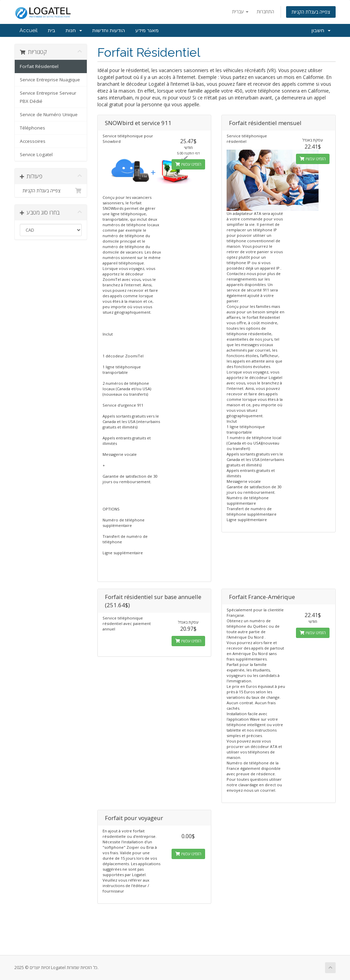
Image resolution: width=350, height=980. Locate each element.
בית (52, 30)
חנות (74, 30)
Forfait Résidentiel (39, 66)
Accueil (29, 30)
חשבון (321, 30)
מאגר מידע (147, 30)
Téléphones (32, 128)
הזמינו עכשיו (188, 164)
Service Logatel (36, 154)
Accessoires (33, 141)
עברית (240, 11)
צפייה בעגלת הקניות (311, 12)
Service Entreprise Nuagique (50, 80)
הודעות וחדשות (109, 30)
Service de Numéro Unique (49, 114)
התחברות (265, 11)
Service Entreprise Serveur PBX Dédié (48, 97)
